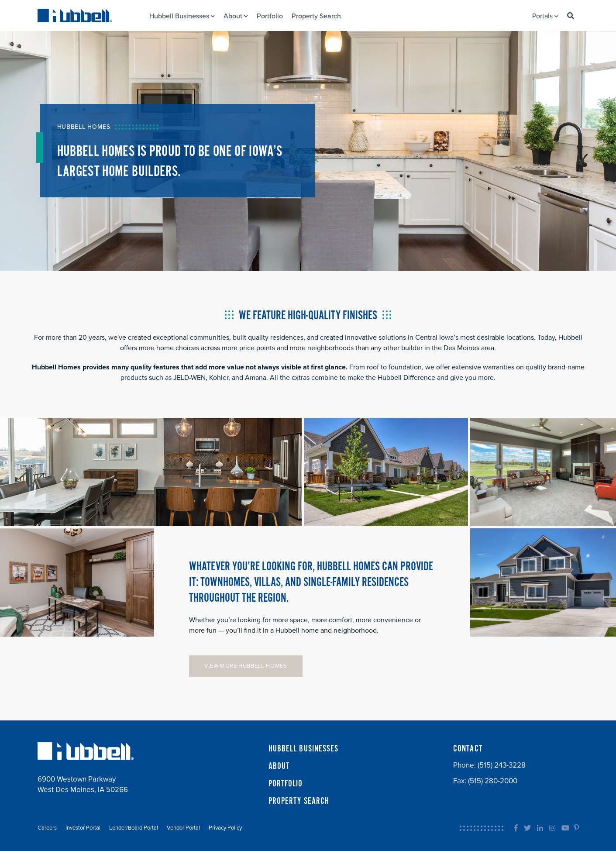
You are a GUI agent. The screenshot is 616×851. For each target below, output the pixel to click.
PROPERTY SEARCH (299, 801)
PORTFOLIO (286, 784)
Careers (47, 828)
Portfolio (270, 16)
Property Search (316, 16)
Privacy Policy (225, 828)
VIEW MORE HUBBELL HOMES (246, 666)
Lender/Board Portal (134, 828)
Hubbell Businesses (182, 16)
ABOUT (279, 766)
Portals (545, 16)
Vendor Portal (183, 828)
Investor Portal (83, 828)
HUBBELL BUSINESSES (304, 749)
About (236, 16)
